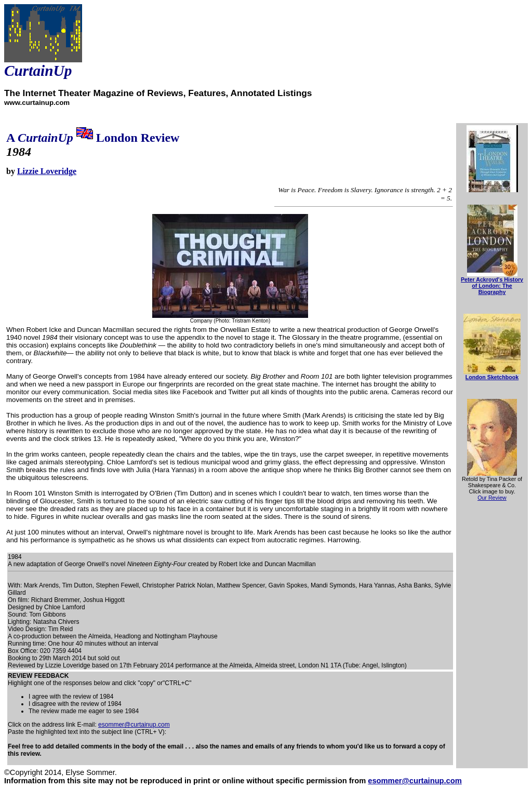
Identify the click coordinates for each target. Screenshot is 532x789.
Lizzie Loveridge (47, 171)
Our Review (492, 498)
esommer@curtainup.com (134, 725)
